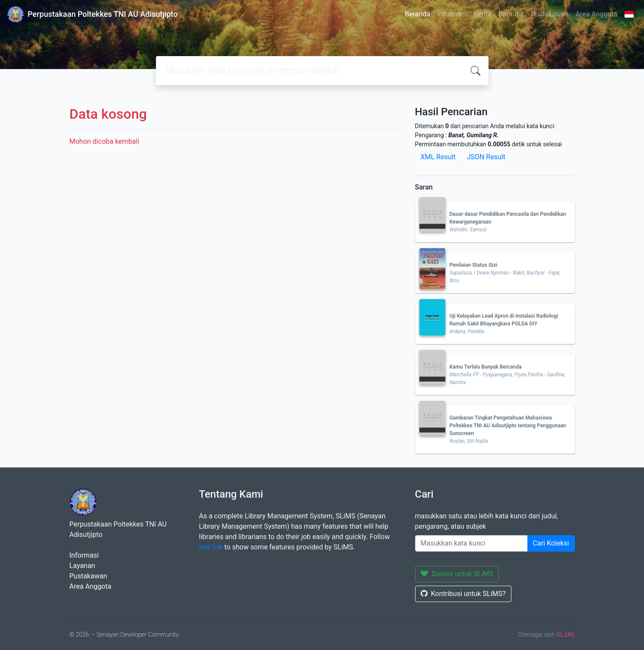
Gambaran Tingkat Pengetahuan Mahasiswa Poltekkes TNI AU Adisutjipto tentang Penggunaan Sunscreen (508, 426)
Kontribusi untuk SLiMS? (463, 594)
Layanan (82, 566)
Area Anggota (597, 14)
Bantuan (511, 14)
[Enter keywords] (471, 543)
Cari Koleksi (551, 543)
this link (211, 547)
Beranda (417, 14)
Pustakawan (550, 14)
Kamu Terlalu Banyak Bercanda (486, 367)
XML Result (438, 157)
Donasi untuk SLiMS (457, 574)
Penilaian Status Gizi (474, 265)
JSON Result (486, 157)
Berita (482, 14)
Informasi (452, 14)
